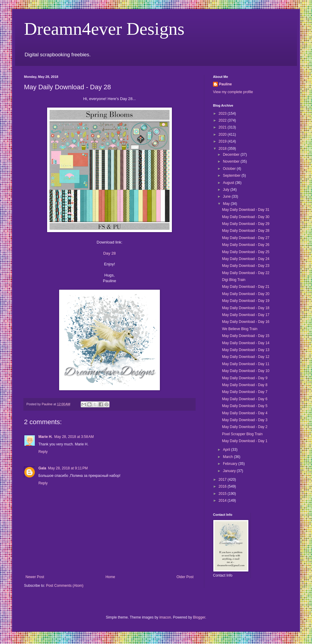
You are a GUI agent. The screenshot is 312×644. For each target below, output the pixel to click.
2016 (223, 486)
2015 (223, 494)
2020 (223, 134)
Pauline (225, 84)
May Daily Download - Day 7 (245, 392)
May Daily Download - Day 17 (246, 315)
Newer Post (35, 577)
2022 (223, 120)
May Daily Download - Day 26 (246, 245)
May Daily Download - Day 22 (246, 273)
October (230, 169)
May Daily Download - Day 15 (246, 336)
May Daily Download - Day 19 (246, 301)
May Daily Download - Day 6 (245, 399)
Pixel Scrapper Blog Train (242, 434)
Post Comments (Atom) (65, 586)
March (228, 457)
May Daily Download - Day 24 (246, 259)
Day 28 (109, 253)
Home (110, 577)
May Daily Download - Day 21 (246, 287)
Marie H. (45, 437)
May (227, 204)
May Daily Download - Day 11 (246, 364)
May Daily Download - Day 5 (245, 406)
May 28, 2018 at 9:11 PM (68, 468)
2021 (223, 127)
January (230, 471)
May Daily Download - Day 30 (246, 217)
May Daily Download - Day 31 (246, 210)
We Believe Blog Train (240, 329)
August (229, 183)
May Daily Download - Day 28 (246, 231)
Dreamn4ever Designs (104, 29)
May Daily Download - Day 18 (246, 308)
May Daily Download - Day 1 (245, 441)
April (227, 450)
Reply (43, 452)
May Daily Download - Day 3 (245, 420)
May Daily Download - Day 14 (246, 343)
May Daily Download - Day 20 (246, 294)
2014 (223, 501)
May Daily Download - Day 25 (246, 252)
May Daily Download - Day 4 (245, 413)
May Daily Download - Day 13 (246, 350)
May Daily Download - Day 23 (246, 266)
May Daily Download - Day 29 (246, 224)
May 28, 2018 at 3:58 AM (74, 437)
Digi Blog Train (234, 280)
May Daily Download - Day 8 (245, 385)
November (232, 161)
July (227, 190)
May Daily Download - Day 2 (245, 427)
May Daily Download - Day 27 (246, 238)
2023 (223, 114)
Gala (42, 468)
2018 (223, 149)
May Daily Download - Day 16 (246, 322)
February (231, 464)
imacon (165, 617)
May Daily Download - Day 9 (245, 378)
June (227, 196)
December (232, 155)
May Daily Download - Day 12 (246, 357)
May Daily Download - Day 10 (246, 371)
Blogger (199, 617)
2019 (223, 141)
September (232, 176)
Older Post (185, 577)
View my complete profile (233, 92)
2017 (223, 480)
